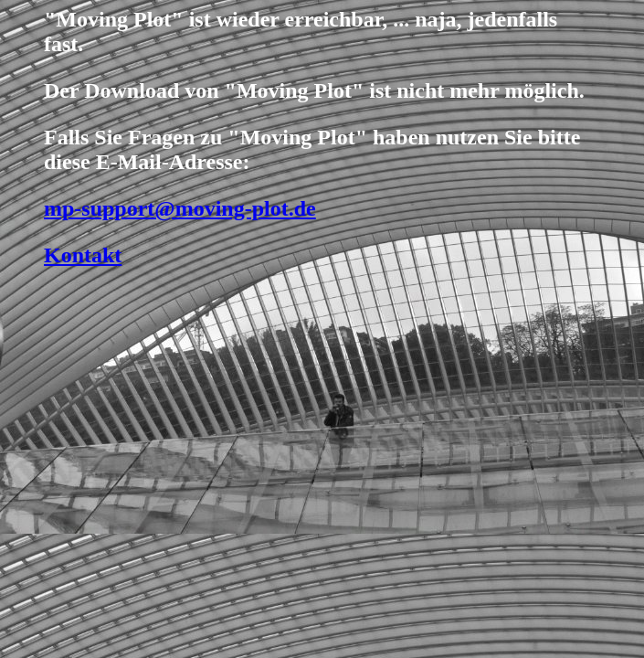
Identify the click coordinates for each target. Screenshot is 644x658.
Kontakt (83, 255)
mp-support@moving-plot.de (180, 208)
